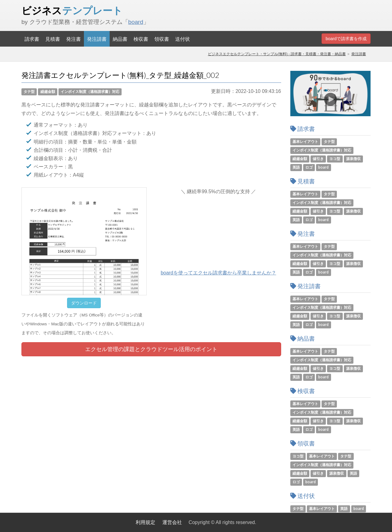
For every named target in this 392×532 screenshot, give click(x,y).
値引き (318, 159)
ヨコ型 (335, 159)
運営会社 (172, 522)
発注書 (73, 39)
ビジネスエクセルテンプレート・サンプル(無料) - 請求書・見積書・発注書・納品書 (277, 54)
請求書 (32, 39)
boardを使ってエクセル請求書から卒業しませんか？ (219, 273)
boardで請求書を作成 (346, 39)
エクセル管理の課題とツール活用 (151, 349)
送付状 (183, 39)
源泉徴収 (353, 159)
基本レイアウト (305, 142)
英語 (296, 167)
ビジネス (72, 10)
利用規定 (145, 522)
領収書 (162, 39)
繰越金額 (48, 92)
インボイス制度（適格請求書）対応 (90, 92)
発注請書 (97, 39)
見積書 (53, 39)
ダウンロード (84, 303)
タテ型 (29, 92)
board (136, 22)
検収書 (141, 39)
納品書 (120, 39)
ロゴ (309, 167)
